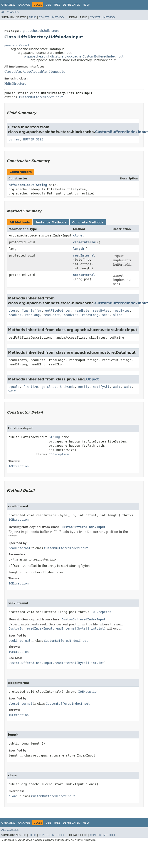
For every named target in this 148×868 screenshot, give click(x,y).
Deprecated (72, 5)
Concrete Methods (88, 222)
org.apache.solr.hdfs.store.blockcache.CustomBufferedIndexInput (74, 56)
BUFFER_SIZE (33, 139)
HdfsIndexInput (21, 185)
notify (84, 387)
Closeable (13, 72)
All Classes (10, 12)
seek (106, 315)
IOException (59, 454)
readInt (15, 315)
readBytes (101, 311)
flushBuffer (31, 311)
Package (24, 5)
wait (117, 387)
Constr (44, 17)
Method (58, 17)
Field (32, 17)
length (79, 249)
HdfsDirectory (15, 84)
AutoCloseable (35, 72)
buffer (14, 139)
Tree (57, 5)
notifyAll (101, 387)
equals (14, 387)
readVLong (90, 315)
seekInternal (84, 275)
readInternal (84, 255)
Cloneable (57, 72)
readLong (32, 315)
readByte (82, 311)
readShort (52, 315)
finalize (30, 387)
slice (118, 315)
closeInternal (85, 242)
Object (93, 379)
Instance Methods (51, 222)
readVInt (71, 315)
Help (86, 5)
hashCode (67, 387)
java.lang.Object (17, 45)
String (41, 185)
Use (48, 5)
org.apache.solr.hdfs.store (39, 31)
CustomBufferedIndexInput (41, 97)
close (13, 311)
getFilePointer (58, 311)
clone (78, 235)
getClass (49, 387)
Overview (8, 5)
